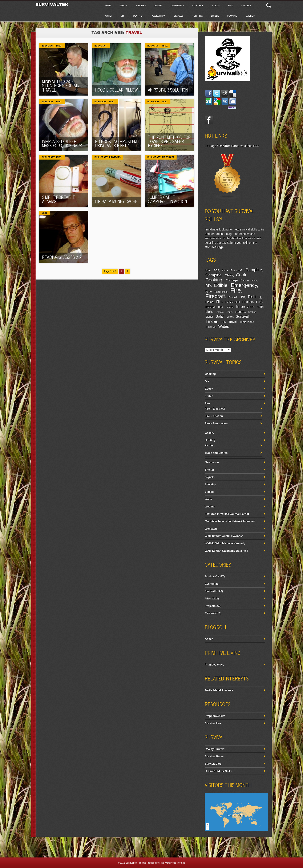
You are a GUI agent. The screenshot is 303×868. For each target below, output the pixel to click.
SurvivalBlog (213, 764)
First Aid (233, 297)
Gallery (251, 16)
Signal (209, 317)
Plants (229, 312)
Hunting (197, 16)
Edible (215, 16)
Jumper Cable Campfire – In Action (167, 199)
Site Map (141, 5)
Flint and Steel (233, 302)
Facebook (209, 120)
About (158, 5)
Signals (179, 16)
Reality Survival (215, 749)
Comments (177, 5)
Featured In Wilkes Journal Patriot (227, 514)
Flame (209, 302)
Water (108, 16)
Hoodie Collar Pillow (116, 90)
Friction (248, 302)
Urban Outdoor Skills (218, 771)
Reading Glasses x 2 (62, 257)
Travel (233, 322)
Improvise (245, 307)
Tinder (211, 321)
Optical (219, 312)
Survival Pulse (214, 756)
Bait (208, 270)
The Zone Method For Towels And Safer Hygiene (169, 141)
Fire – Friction (214, 416)
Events (209, 584)
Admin (209, 639)
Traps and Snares (216, 453)
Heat (221, 307)
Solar (220, 316)
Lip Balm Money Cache (116, 201)
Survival (242, 316)
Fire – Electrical (215, 409)
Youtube (245, 146)
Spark (230, 317)
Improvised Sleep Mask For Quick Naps (62, 143)
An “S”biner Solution (168, 90)
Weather (138, 16)
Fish (242, 297)
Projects (115, 157)
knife (260, 307)
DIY (122, 16)
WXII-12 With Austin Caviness (224, 536)
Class (229, 275)
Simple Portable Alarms (59, 199)
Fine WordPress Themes (172, 863)
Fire (230, 5)
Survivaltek (53, 4)
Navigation (159, 16)
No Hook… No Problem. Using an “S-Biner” (116, 143)
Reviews (210, 613)
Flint (219, 302)
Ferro (209, 292)
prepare (240, 312)
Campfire (254, 270)
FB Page (210, 146)
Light (209, 312)
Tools (223, 322)
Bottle (225, 270)
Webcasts (211, 529)
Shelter (246, 5)
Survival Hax (213, 723)
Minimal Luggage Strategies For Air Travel (61, 86)
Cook (241, 275)
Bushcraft (48, 46)
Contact (198, 5)
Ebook (123, 5)
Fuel (259, 302)
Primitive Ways (214, 665)
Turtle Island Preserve (219, 690)
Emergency (244, 285)
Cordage (232, 280)
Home (108, 5)
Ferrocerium (221, 292)
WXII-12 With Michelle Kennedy (225, 543)
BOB (216, 270)
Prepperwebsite (215, 716)
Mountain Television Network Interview (230, 521)
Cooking (232, 16)
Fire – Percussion (216, 423)
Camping (213, 275)
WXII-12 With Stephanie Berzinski (226, 551)
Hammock (210, 307)
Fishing (254, 297)
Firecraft (168, 157)
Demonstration (249, 281)
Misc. (59, 46)
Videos (216, 5)
